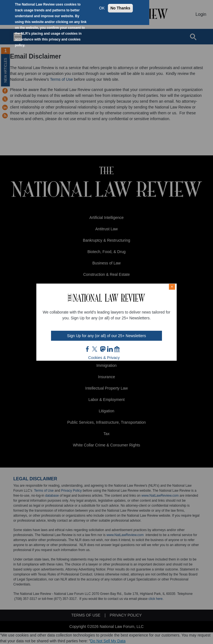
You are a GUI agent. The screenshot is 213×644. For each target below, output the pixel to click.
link (110, 349)
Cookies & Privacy (104, 358)
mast (103, 349)
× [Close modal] (172, 287)
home (117, 349)
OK (102, 8)
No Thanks (120, 8)
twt (95, 349)
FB (88, 349)
